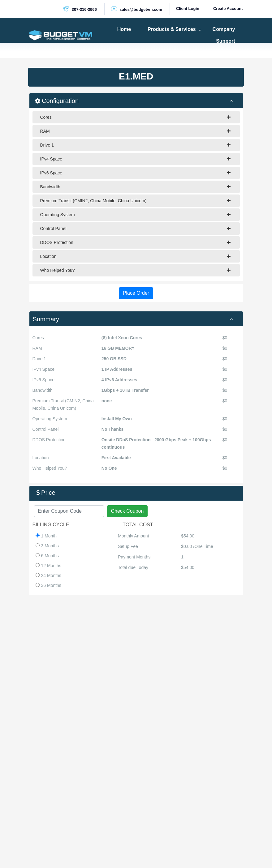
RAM (135, 131)
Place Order (136, 293)
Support (225, 41)
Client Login (188, 9)
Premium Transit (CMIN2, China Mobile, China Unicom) (135, 201)
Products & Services (172, 29)
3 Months (47, 546)
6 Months (47, 556)
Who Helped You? (135, 270)
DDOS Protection (135, 242)
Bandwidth (135, 187)
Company (224, 29)
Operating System (135, 215)
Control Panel (135, 229)
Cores (135, 117)
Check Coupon (127, 511)
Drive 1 (135, 145)
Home (124, 29)
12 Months (48, 566)
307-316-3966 (80, 9)
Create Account (228, 9)
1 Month (46, 536)
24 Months (48, 575)
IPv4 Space (135, 159)
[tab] (136, 319)
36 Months (48, 585)
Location (135, 256)
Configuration (138, 100)
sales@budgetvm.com (136, 9)
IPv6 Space (135, 173)
